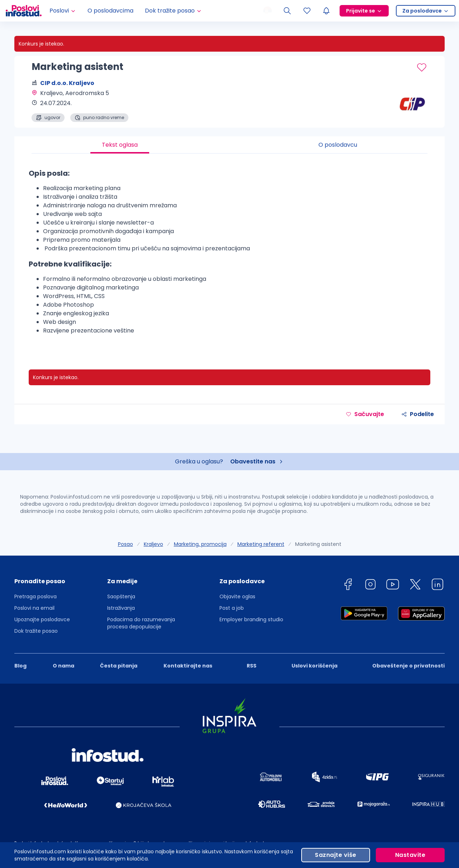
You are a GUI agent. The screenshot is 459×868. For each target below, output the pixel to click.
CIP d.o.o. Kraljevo (67, 83)
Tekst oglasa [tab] (120, 145)
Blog (20, 666)
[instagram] (370, 586)
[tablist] (229, 145)
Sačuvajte (365, 414)
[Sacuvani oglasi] (307, 11)
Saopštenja (121, 596)
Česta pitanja (119, 666)
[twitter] (415, 586)
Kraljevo (153, 544)
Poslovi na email (34, 608)
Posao (126, 544)
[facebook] (348, 586)
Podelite (418, 414)
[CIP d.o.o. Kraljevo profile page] (409, 104)
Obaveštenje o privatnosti (408, 666)
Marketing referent (261, 544)
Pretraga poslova (36, 596)
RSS (252, 666)
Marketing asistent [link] (318, 544)
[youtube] (393, 586)
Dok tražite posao (36, 631)
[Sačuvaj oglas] (422, 67)
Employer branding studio (251, 619)
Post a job (232, 608)
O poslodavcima (110, 11)
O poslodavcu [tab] (338, 145)
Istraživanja (121, 608)
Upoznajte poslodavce (42, 619)
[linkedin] (437, 586)
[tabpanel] (229, 254)
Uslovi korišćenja (314, 666)
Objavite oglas (237, 596)
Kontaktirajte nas (188, 666)
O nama (63, 666)
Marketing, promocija (200, 544)
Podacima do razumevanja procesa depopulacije (141, 623)
